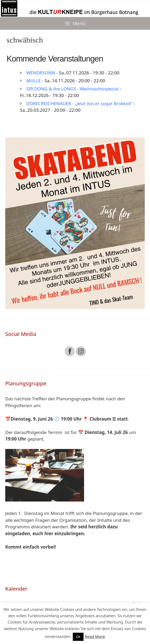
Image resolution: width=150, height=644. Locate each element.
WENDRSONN (41, 73)
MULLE (33, 81)
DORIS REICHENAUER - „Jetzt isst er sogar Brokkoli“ (79, 103)
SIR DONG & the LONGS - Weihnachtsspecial (72, 89)
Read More (95, 636)
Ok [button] (78, 637)
